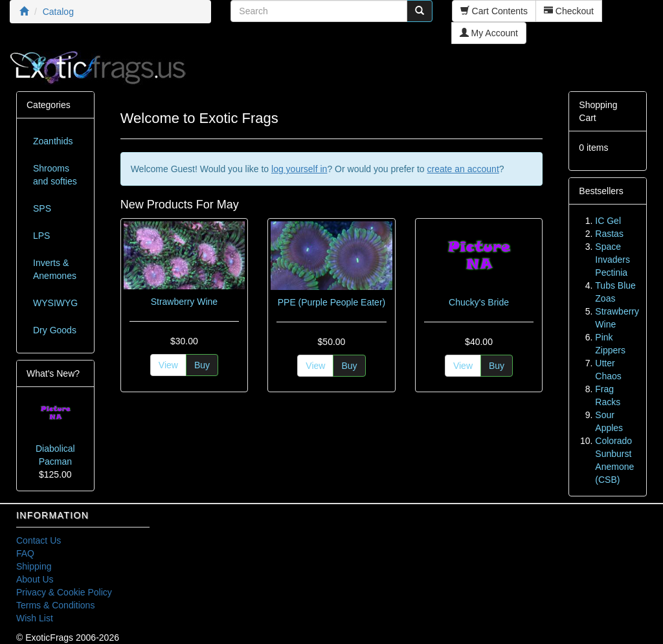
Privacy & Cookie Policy (64, 592)
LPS (41, 236)
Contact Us (39, 540)
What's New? (53, 373)
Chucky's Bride (479, 302)
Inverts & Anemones (55, 269)
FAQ (25, 553)
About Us (35, 579)
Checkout (569, 11)
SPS (42, 208)
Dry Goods (55, 330)
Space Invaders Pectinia (612, 260)
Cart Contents (494, 11)
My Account (489, 33)
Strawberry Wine (184, 302)
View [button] (168, 365)
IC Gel (608, 221)
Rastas (609, 234)
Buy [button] (202, 365)
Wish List (35, 618)
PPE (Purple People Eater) (332, 302)
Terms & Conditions (55, 605)
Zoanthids (53, 141)
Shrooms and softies (55, 175)
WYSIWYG (55, 303)
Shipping (34, 566)
